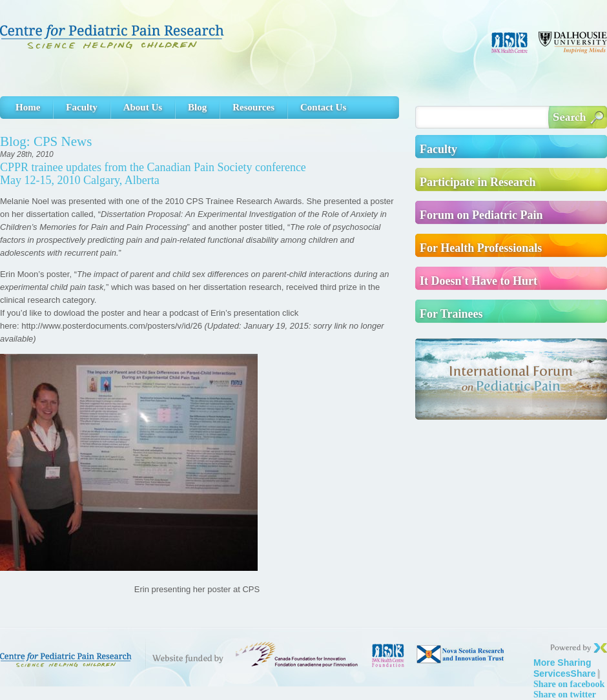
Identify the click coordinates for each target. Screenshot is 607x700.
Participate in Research (478, 182)
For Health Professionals (481, 248)
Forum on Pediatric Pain (481, 215)
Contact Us (323, 107)
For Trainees (451, 314)
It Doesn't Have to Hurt (478, 281)
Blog (197, 107)
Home (28, 107)
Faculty (81, 107)
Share (565, 668)
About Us (143, 107)
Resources (253, 107)
